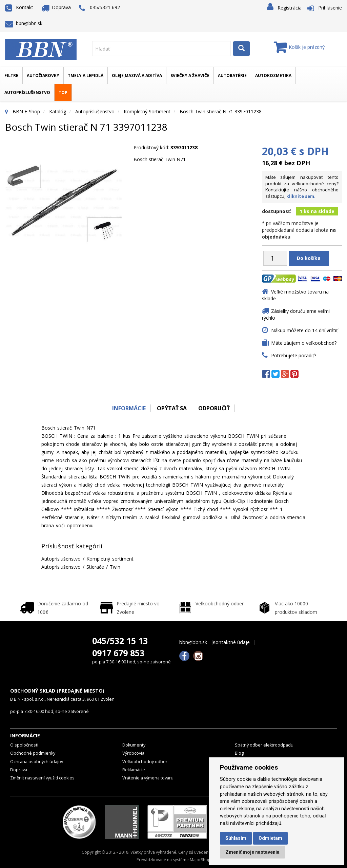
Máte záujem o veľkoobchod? (304, 343)
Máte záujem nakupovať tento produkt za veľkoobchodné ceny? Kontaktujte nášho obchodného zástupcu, (302, 187)
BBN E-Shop (26, 111)
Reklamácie (134, 770)
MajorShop (200, 860)
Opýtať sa (172, 408)
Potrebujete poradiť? (294, 355)
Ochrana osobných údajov (37, 762)
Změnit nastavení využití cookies (42, 778)
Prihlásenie (330, 8)
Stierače (95, 567)
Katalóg (58, 111)
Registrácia (290, 8)
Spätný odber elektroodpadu (264, 745)
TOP (63, 92)
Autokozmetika (273, 76)
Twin (115, 567)
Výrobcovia (133, 753)
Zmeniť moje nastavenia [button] (252, 852)
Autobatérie (232, 76)
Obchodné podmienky (33, 753)
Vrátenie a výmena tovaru (148, 778)
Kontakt (19, 7)
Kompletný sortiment (147, 111)
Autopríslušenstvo (27, 92)
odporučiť (214, 408)
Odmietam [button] (270, 838)
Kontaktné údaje (231, 642)
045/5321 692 (99, 8)
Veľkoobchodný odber (145, 762)
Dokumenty (134, 745)
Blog (239, 753)
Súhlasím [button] (236, 838)
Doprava (56, 7)
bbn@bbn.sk (24, 23)
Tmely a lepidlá (86, 76)
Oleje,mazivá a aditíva (137, 76)
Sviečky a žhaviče (190, 76)
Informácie (128, 408)
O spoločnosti (24, 745)
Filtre (11, 76)
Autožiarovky (43, 76)
